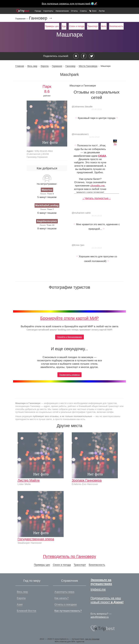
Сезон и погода (77, 26)
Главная (20, 66)
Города (38, 11)
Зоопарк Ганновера (87, 480)
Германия (57, 66)
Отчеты (74, 11)
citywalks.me (97, 186)
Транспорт (93, 26)
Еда (64, 26)
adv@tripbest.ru (100, 617)
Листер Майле (29, 480)
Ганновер (70, 66)
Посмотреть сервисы (69, 375)
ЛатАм (102, 11)
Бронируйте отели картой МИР (70, 318)
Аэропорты (48, 11)
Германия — (22, 19)
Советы (83, 11)
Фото (104, 26)
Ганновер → (41, 18)
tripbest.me (98, 589)
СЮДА (102, 156)
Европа (45, 66)
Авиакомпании (62, 11)
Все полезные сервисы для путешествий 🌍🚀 (70, 4)
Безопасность (116, 26)
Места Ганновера (88, 66)
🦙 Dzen (93, 11)
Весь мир (32, 66)
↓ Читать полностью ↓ (97, 198)
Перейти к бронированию (69, 337)
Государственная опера (36, 539)
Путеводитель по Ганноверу (70, 556)
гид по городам (92, 639)
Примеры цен (52, 26)
